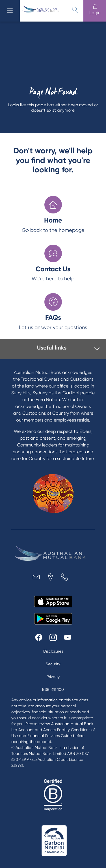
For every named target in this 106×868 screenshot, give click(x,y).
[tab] (55, 349)
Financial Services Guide (50, 736)
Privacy (53, 677)
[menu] (10, 11)
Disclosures (53, 651)
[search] (75, 10)
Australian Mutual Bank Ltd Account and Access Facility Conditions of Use (53, 730)
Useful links (52, 348)
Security (53, 664)
